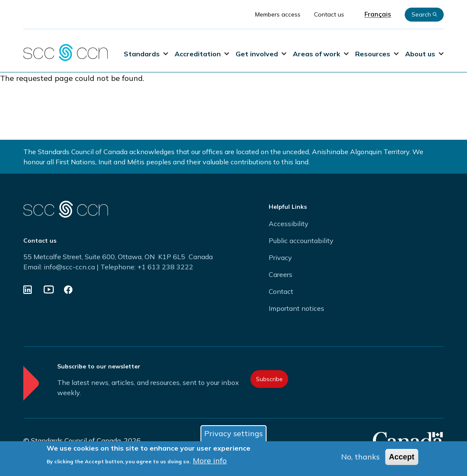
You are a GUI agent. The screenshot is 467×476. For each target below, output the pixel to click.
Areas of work (321, 54)
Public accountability (301, 241)
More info (210, 462)
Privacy (280, 257)
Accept (402, 458)
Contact (281, 291)
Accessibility (289, 224)
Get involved (261, 54)
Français (378, 14)
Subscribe (269, 379)
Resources (377, 54)
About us (424, 54)
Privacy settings (233, 435)
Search (424, 14)
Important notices (296, 308)
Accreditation (202, 54)
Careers (281, 274)
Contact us (329, 14)
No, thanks (360, 458)
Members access (278, 14)
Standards (146, 54)
